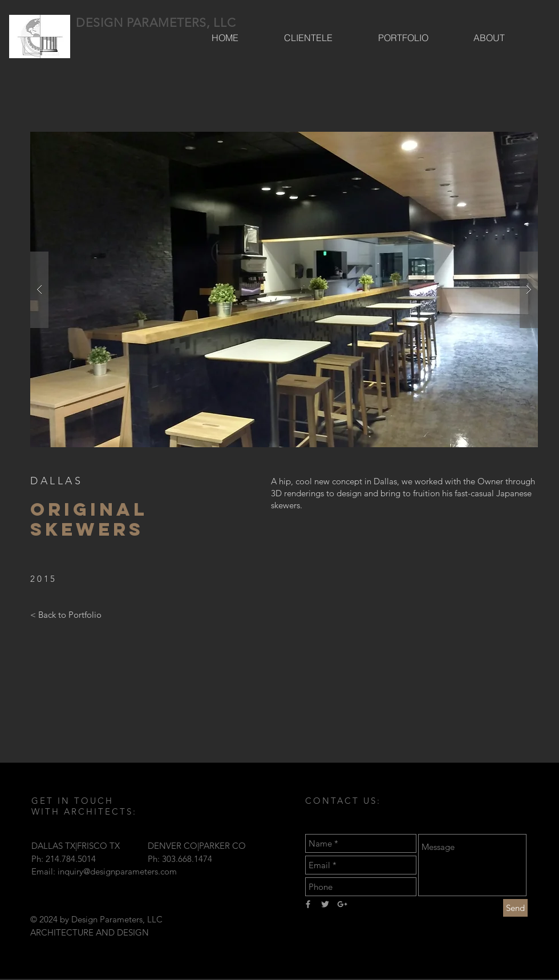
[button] (284, 289)
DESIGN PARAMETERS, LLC (156, 23)
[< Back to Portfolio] (66, 614)
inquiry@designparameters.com (117, 871)
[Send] (515, 908)
